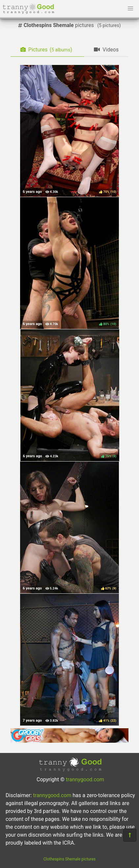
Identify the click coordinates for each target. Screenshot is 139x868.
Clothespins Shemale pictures (70, 859)
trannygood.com (85, 779)
